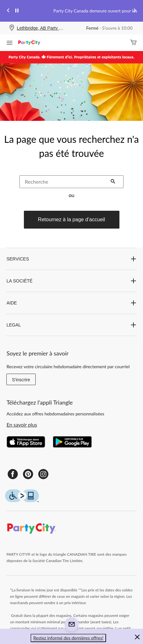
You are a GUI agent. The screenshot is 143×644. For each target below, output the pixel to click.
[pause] (17, 11)
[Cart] (133, 43)
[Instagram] (43, 474)
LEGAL (71, 325)
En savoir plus (22, 424)
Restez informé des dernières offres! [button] (68, 638)
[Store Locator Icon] (12, 28)
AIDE (71, 303)
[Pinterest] (28, 474)
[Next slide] (135, 11)
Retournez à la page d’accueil (71, 220)
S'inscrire (21, 380)
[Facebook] (13, 474)
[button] (113, 182)
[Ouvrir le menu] (10, 43)
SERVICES (71, 259)
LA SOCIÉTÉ (71, 281)
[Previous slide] (8, 11)
